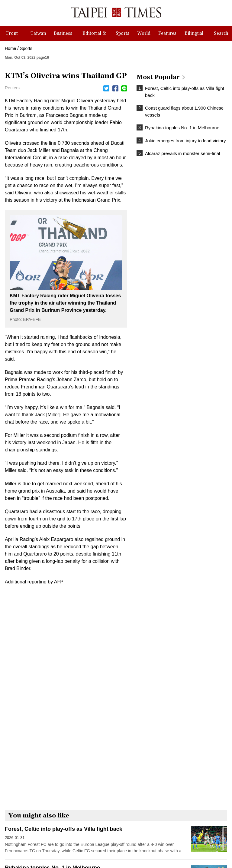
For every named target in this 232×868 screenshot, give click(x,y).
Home (10, 48)
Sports (26, 48)
